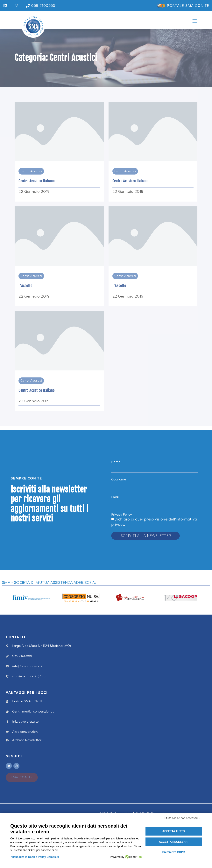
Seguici (14, 756)
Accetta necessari (174, 842)
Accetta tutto (174, 831)
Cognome (119, 479)
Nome (116, 462)
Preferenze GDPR (173, 852)
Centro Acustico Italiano (37, 181)
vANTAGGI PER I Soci (27, 693)
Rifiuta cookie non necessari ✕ (182, 818)
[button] (194, 21)
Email (115, 497)
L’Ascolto (25, 286)
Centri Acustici (31, 171)
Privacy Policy (122, 515)
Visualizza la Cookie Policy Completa (35, 857)
